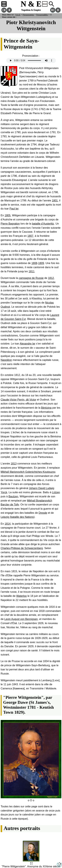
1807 (30, 236)
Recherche (51, 4)
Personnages (28, 15)
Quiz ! (45, 4)
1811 (32, 271)
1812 (51, 278)
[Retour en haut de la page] (59, 866)
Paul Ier (14, 209)
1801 (55, 201)
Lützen (56, 492)
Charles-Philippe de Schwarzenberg (22, 548)
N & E (18, 15)
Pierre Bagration (10, 224)
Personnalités (42, 15)
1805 (8, 215)
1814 (8, 524)
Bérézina (46, 408)
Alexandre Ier (28, 344)
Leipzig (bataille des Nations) (18, 517)
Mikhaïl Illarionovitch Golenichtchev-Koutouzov (28, 472)
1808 (34, 263)
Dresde (43, 513)
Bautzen (13, 496)
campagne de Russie (31, 278)
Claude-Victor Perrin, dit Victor (18, 400)
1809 (41, 263)
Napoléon (6, 360)
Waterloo (21, 596)
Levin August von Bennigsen (21, 619)
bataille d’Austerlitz (43, 224)
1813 (14, 464)
